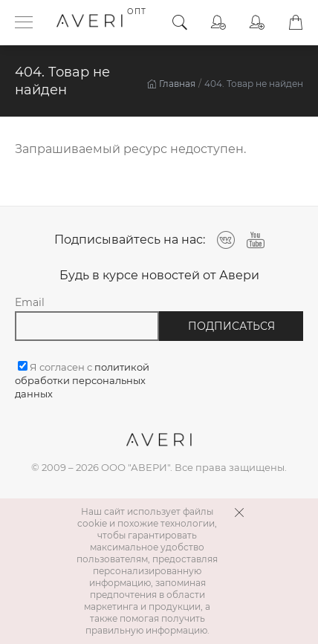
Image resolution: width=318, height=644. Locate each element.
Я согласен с (82, 380)
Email (30, 302)
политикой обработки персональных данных (82, 380)
